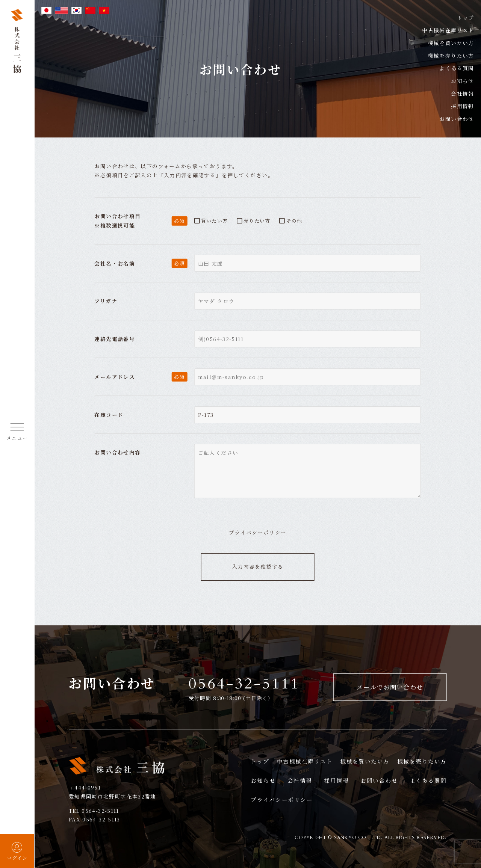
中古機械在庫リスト (448, 30)
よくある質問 (457, 66)
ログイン (17, 851)
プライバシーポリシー (258, 532)
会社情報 (300, 780)
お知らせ (463, 77)
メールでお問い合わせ (390, 687)
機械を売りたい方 (451, 55)
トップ (466, 18)
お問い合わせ (379, 780)
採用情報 (336, 780)
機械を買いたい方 (451, 42)
